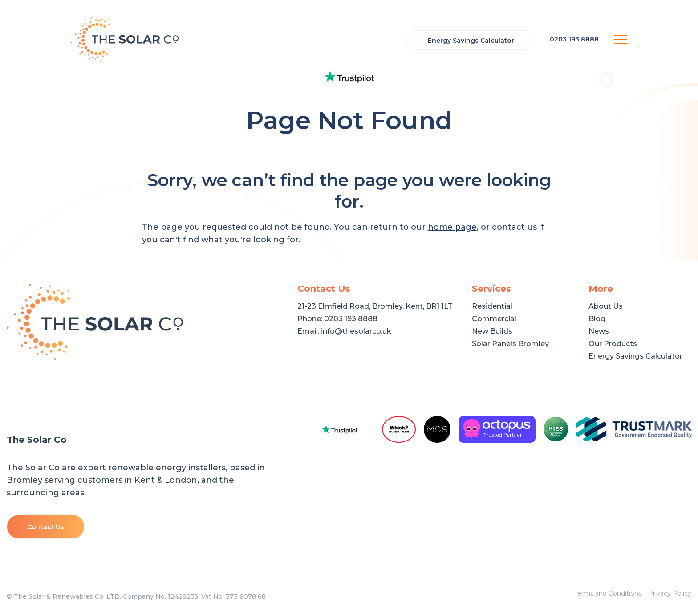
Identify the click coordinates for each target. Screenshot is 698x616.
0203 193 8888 (351, 319)
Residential (492, 306)
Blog (597, 319)
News (599, 331)
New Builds (492, 331)
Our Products (613, 344)
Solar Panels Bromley (510, 344)
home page (452, 227)
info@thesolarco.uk (356, 331)
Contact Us (46, 527)
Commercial (494, 319)
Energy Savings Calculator (471, 41)
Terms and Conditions (608, 593)
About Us (606, 306)
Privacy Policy (670, 593)
